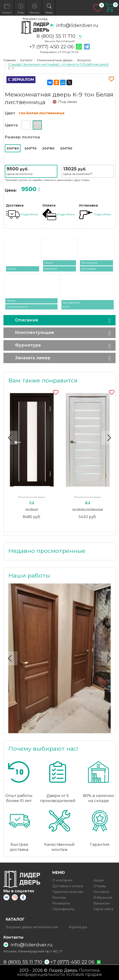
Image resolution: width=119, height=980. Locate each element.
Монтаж (59, 898)
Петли (11, 301)
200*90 (66, 148)
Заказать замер (33, 358)
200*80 (48, 148)
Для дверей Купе (71, 305)
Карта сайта (103, 909)
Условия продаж (84, 974)
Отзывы (100, 886)
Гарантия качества (68, 892)
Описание (27, 320)
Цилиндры (89, 269)
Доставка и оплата (68, 886)
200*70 (30, 148)
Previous (11, 438)
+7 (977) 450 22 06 (51, 47)
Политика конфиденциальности (59, 972)
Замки (49, 263)
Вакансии (102, 903)
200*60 (13, 148)
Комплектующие (35, 332)
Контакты (101, 892)
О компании (62, 880)
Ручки (11, 269)
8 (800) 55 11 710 (56, 36)
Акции (99, 880)
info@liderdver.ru (77, 25)
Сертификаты (63, 909)
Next (108, 438)
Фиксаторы (89, 263)
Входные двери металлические (32, 927)
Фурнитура (28, 345)
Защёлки (51, 269)
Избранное (103, 898)
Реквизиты (61, 903)
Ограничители (17, 307)
